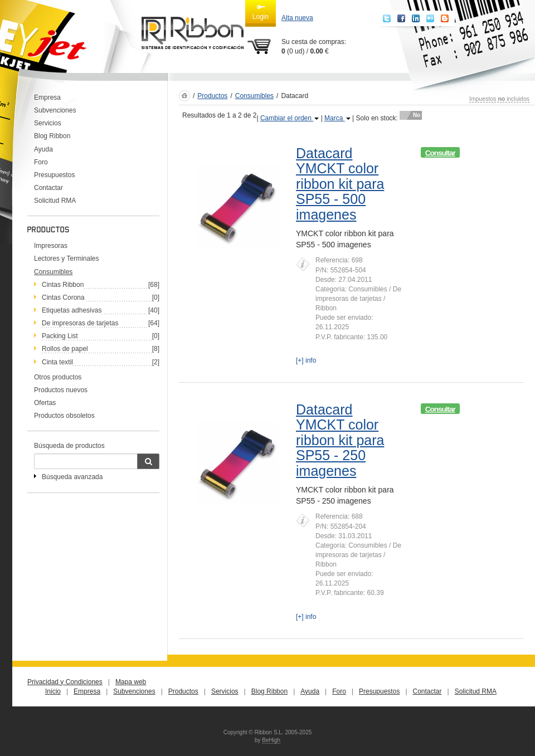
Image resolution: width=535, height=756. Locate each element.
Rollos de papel (65, 349)
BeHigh (271, 740)
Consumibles (254, 96)
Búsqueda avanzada (72, 477)
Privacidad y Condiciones (65, 682)
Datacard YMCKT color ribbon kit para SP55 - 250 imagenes (340, 440)
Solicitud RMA (55, 201)
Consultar (440, 153)
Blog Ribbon (52, 136)
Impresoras (51, 246)
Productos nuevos (61, 390)
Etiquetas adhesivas (72, 310)
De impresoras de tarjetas (80, 323)
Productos (212, 96)
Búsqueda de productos (69, 446)
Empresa (47, 97)
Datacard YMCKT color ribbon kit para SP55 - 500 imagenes (340, 184)
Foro (41, 162)
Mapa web (131, 682)
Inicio (53, 691)
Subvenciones (55, 110)
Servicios (48, 123)
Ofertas (45, 403)
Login (261, 12)
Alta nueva (297, 18)
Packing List (60, 336)
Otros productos (58, 377)
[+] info (306, 360)
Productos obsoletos (64, 416)
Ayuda (43, 149)
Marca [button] (337, 118)
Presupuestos (54, 175)
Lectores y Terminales (67, 258)
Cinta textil (57, 362)
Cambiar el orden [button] (290, 118)
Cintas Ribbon (63, 285)
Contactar (48, 188)
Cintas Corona (63, 297)
